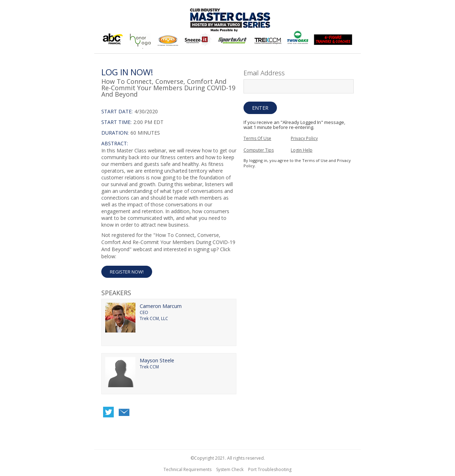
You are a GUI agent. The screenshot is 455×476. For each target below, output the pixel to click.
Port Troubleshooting (270, 469)
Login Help (302, 150)
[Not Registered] (169, 255)
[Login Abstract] (169, 184)
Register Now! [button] (127, 272)
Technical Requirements (188, 469)
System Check (230, 469)
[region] (227, 28)
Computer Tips (259, 150)
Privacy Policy (304, 138)
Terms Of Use (257, 138)
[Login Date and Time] (169, 122)
